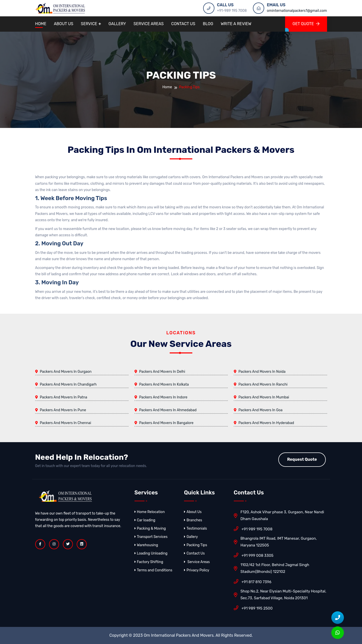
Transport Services (151, 537)
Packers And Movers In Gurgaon (66, 372)
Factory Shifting (149, 562)
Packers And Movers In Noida (262, 372)
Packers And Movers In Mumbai (264, 397)
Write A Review (236, 24)
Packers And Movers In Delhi (162, 372)
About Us (63, 24)
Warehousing (146, 545)
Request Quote (302, 459)
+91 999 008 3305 (254, 555)
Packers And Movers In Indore (163, 397)
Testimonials (195, 528)
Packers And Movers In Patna (64, 397)
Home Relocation (150, 512)
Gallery (117, 24)
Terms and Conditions (153, 570)
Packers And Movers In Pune (63, 410)
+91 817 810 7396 (253, 581)
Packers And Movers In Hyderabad (266, 423)
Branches (193, 520)
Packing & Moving (150, 528)
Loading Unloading (151, 553)
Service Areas (149, 24)
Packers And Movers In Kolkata (164, 384)
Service (89, 24)
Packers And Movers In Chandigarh (68, 384)
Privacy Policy (197, 570)
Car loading (145, 520)
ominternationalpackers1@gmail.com (297, 11)
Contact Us (183, 24)
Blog (208, 24)
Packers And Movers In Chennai (66, 423)
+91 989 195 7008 (253, 529)
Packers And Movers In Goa (261, 410)
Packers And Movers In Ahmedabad (168, 410)
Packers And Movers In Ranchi (263, 384)
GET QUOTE (306, 24)
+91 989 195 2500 (253, 608)
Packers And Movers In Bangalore (166, 423)
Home (41, 24)
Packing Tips (196, 545)
